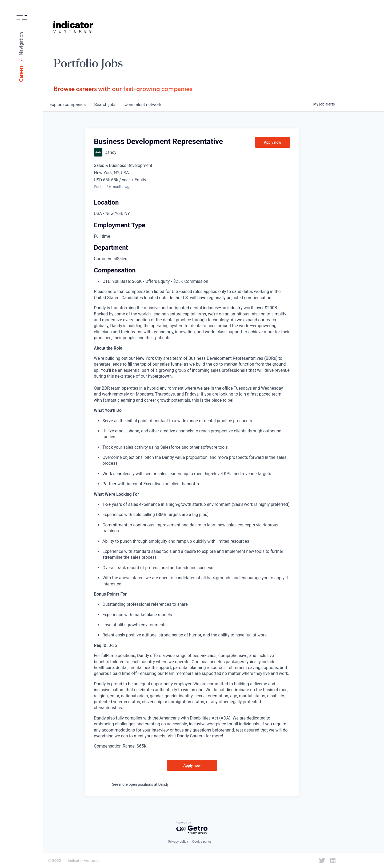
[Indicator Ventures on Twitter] (322, 861)
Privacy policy (178, 842)
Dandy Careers (191, 736)
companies (68, 105)
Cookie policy (202, 842)
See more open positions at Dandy (140, 784)
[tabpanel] (192, 527)
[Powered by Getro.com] (192, 828)
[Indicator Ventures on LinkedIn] (333, 861)
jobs (105, 105)
